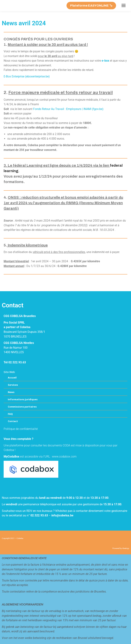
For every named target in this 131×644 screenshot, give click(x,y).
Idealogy (126, 548)
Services (13, 385)
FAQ (10, 414)
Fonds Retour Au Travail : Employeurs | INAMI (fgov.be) (68, 109)
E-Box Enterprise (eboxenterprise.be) (27, 76)
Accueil (12, 378)
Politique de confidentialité (21, 429)
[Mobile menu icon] (124, 5)
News (11, 392)
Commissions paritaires (22, 407)
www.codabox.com (64, 457)
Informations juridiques (23, 399)
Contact (13, 421)
